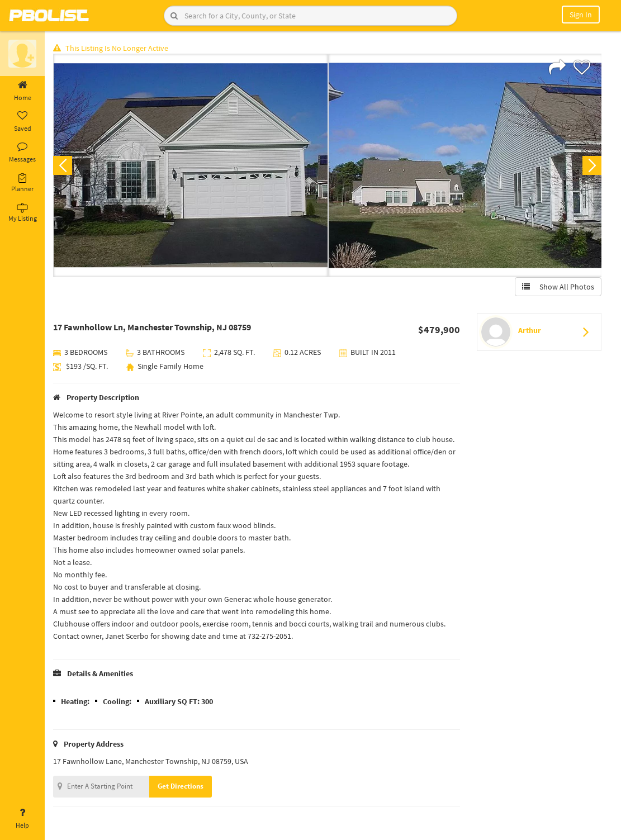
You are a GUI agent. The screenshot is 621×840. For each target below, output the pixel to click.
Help (22, 819)
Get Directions (181, 786)
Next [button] (592, 165)
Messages (22, 153)
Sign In (581, 15)
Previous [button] (63, 165)
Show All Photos (558, 287)
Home (22, 91)
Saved (22, 122)
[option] (190, 165)
